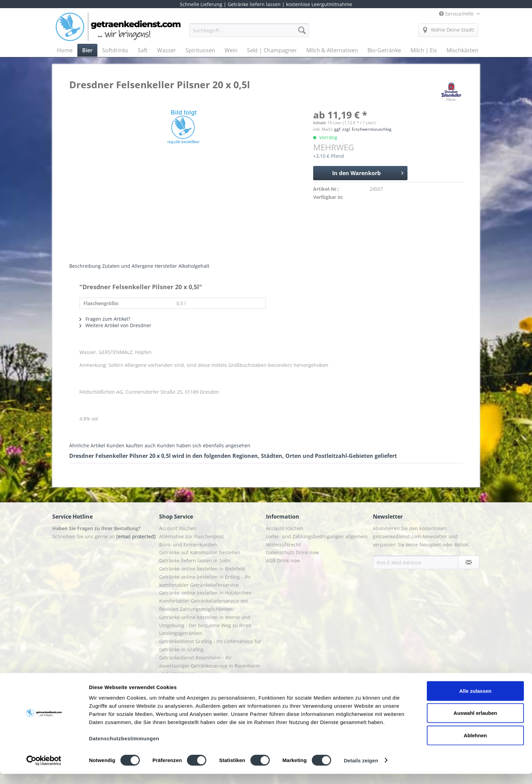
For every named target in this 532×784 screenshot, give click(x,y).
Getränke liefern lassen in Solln (195, 561)
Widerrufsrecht (283, 545)
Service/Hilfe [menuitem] (457, 14)
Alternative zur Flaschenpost (192, 536)
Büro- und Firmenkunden (188, 545)
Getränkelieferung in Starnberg (195, 682)
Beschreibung (85, 266)
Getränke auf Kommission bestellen (200, 552)
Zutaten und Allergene (128, 266)
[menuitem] (249, 33)
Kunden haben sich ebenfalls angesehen (204, 445)
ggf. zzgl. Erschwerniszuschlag (363, 129)
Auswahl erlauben (475, 723)
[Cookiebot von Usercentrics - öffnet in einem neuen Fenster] (44, 771)
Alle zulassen (475, 701)
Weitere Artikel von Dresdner (115, 325)
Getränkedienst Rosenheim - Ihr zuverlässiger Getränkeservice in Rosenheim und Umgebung (210, 666)
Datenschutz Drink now (292, 552)
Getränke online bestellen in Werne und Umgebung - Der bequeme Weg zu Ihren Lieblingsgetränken (205, 625)
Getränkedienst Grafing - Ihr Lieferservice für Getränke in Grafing (210, 645)
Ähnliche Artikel (87, 445)
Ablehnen (475, 745)
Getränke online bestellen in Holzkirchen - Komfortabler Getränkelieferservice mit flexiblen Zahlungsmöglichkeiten (207, 601)
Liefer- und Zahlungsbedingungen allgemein (317, 536)
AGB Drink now (283, 561)
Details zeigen (361, 771)
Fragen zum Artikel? (105, 319)
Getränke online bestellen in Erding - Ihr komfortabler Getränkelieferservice (205, 581)
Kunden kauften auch (131, 445)
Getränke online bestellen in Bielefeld (202, 569)
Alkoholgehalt (194, 266)
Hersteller (166, 266)
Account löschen (178, 528)
